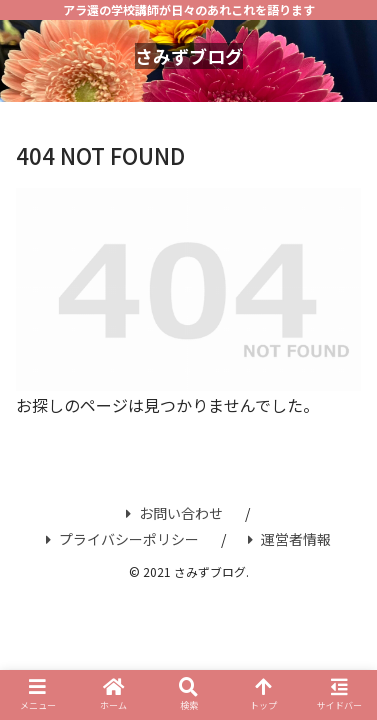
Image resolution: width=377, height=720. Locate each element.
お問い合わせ (174, 513)
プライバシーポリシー (122, 539)
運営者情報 (289, 539)
